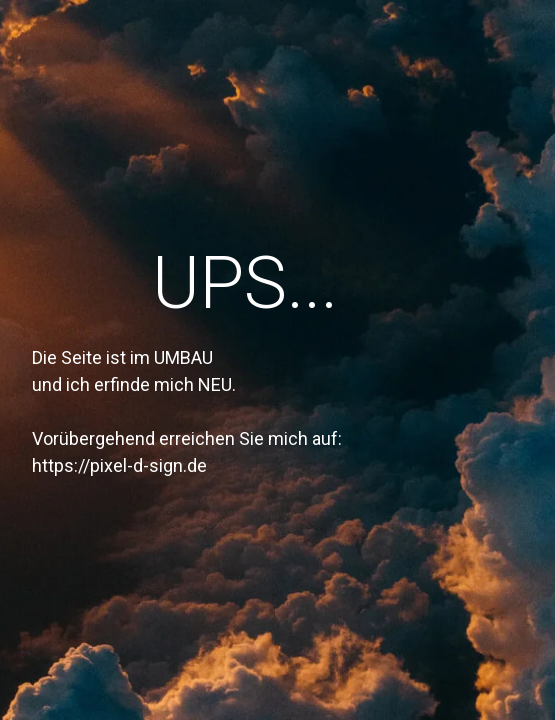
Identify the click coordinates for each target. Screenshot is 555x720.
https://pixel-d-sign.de (119, 465)
